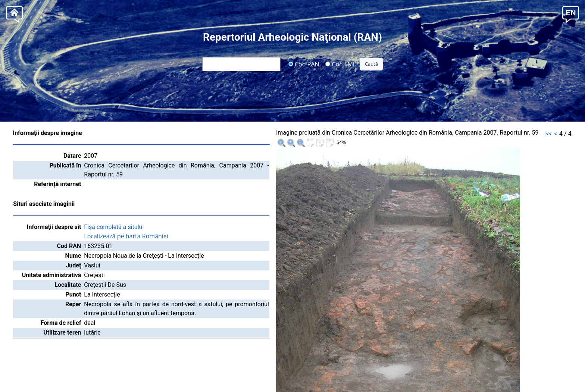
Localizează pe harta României (126, 236)
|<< (548, 134)
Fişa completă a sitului (114, 227)
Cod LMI (340, 64)
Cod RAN (304, 64)
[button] (571, 14)
